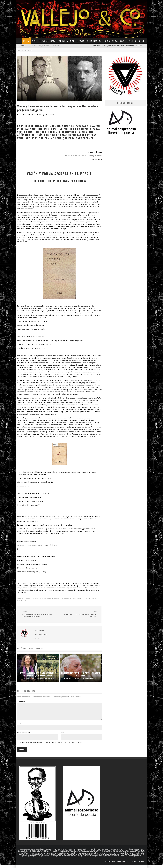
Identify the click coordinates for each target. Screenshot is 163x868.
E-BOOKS (81, 41)
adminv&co (22, 115)
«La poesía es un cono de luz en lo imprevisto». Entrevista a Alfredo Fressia (40, 614)
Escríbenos (140, 46)
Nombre (20, 726)
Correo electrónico (24, 735)
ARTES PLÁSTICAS (95, 41)
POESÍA (26, 41)
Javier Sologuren (24, 600)
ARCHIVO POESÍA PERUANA (44, 41)
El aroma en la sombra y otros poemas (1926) (60, 598)
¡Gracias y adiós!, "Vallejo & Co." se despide (45, 46)
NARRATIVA (63, 41)
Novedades (32, 115)
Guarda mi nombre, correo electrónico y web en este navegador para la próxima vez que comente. (51, 745)
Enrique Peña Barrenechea (87, 598)
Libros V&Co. (111, 41)
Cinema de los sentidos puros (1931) (30, 598)
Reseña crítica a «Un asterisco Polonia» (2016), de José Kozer (79, 614)
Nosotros (130, 46)
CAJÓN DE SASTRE (128, 41)
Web (63, 735)
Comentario (21, 701)
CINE (72, 41)
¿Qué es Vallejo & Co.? (116, 46)
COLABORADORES (99, 46)
